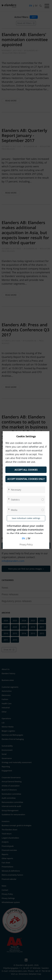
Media (14, 510)
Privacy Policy (26, 545)
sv (29, 538)
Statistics (15, 500)
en (23, 538)
